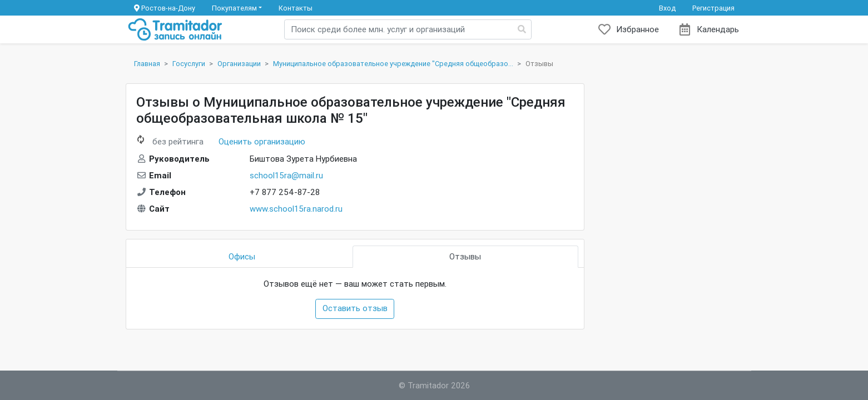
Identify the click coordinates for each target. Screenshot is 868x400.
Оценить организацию (262, 141)
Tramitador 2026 (439, 385)
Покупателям (234, 8)
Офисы (242, 256)
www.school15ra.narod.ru (296, 209)
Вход (667, 8)
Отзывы (465, 256)
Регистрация (713, 8)
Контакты (296, 8)
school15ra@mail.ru (286, 175)
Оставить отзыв (355, 308)
